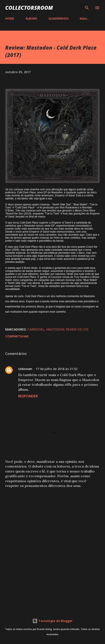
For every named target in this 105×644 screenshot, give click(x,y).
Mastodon (55, 329)
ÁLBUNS (31, 18)
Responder (28, 396)
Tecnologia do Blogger (52, 621)
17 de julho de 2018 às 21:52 (56, 369)
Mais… (85, 18)
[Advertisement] (52, 547)
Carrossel (36, 329)
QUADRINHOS (58, 18)
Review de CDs (77, 329)
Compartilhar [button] (17, 336)
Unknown (25, 369)
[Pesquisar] (87, 8)
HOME (10, 18)
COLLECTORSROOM (29, 8)
